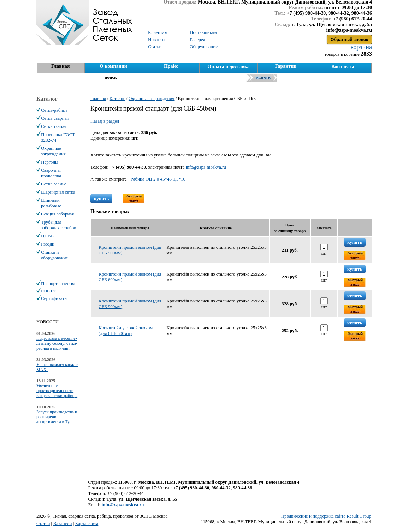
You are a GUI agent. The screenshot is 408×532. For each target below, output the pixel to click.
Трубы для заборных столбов (58, 225)
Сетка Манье (54, 184)
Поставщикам (203, 32)
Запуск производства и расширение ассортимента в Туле (57, 417)
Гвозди (48, 244)
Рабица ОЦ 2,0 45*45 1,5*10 (158, 179)
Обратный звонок (349, 40)
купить (101, 198)
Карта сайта (87, 523)
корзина (360, 47)
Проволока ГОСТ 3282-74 (58, 137)
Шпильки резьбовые (51, 203)
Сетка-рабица (54, 110)
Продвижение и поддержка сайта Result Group (326, 516)
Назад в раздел (105, 121)
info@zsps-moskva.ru (206, 167)
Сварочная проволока (51, 173)
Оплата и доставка (228, 67)
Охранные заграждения (53, 151)
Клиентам (158, 32)
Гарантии (286, 66)
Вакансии (62, 523)
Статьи (43, 523)
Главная (60, 66)
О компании (113, 66)
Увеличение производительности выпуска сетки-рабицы (57, 391)
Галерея (197, 39)
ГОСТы (48, 291)
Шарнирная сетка (58, 192)
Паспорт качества (58, 283)
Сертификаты (54, 298)
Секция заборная (57, 214)
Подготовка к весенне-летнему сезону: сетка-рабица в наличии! (57, 343)
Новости (156, 39)
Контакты (343, 67)
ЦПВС (47, 236)
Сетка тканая (54, 126)
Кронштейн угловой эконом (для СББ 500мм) (126, 330)
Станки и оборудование (54, 255)
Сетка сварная (55, 118)
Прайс (171, 66)
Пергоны (50, 162)
